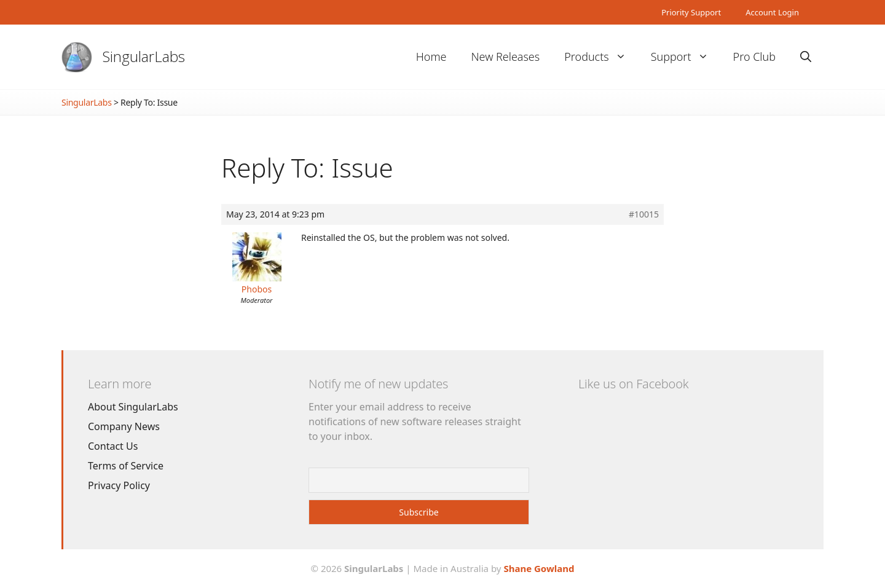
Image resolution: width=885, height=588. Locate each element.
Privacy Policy (119, 485)
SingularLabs (144, 56)
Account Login (772, 12)
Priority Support (691, 12)
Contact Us (113, 446)
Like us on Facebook (633, 384)
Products (601, 57)
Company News (124, 426)
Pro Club (754, 57)
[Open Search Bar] (806, 57)
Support (686, 57)
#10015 (644, 214)
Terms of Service (126, 466)
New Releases (505, 57)
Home (431, 57)
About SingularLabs (133, 407)
